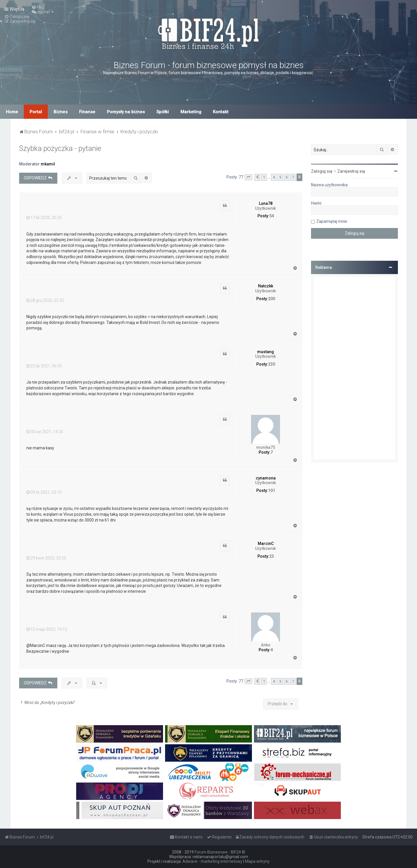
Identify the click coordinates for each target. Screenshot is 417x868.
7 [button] (293, 177)
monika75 (266, 447)
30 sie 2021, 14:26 (45, 432)
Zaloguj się (322, 171)
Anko (266, 645)
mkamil (48, 164)
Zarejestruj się (351, 171)
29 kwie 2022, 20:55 (46, 558)
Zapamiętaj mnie (332, 221)
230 (272, 364)
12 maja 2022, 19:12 (47, 629)
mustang (266, 352)
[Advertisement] (354, 368)
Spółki (163, 112)
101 (272, 490)
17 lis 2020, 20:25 (44, 218)
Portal (36, 112)
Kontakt (221, 112)
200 (272, 299)
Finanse (87, 112)
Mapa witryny (257, 861)
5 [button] (280, 177)
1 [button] (264, 177)
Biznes (61, 112)
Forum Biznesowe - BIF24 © (220, 852)
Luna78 (266, 203)
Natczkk (266, 286)
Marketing (191, 112)
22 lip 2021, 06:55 (44, 366)
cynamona (266, 478)
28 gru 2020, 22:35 (45, 300)
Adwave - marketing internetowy (212, 861)
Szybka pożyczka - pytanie (60, 148)
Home (12, 112)
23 (272, 556)
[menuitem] (38, 7)
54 (272, 216)
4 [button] (274, 177)
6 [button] (287, 177)
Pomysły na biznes (126, 112)
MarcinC (266, 544)
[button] (248, 177)
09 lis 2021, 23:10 (44, 492)
